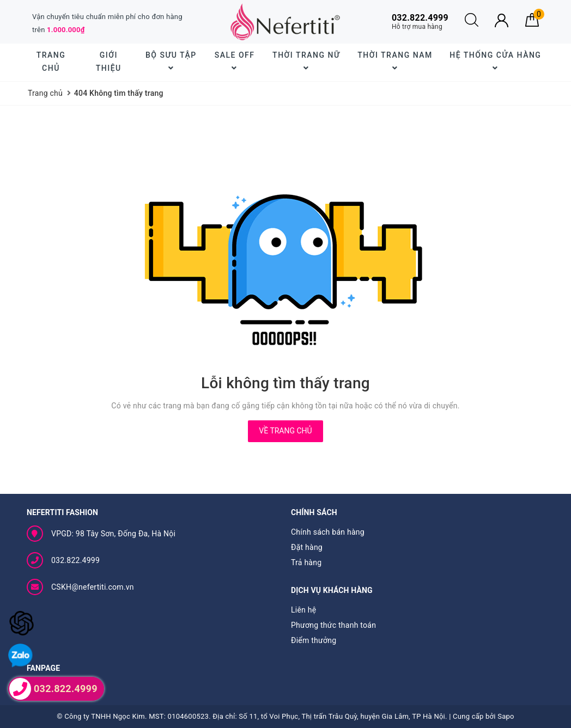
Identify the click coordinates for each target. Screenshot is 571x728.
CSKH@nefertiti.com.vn (93, 587)
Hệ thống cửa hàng (495, 61)
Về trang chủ (285, 431)
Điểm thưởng (314, 640)
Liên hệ (303, 610)
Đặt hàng (307, 547)
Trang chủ (51, 62)
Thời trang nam (395, 61)
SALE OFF (235, 61)
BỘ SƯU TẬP (171, 61)
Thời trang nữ (306, 61)
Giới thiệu (109, 62)
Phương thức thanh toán (333, 625)
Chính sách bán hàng (328, 532)
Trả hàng (306, 562)
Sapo (506, 716)
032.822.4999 (75, 560)
